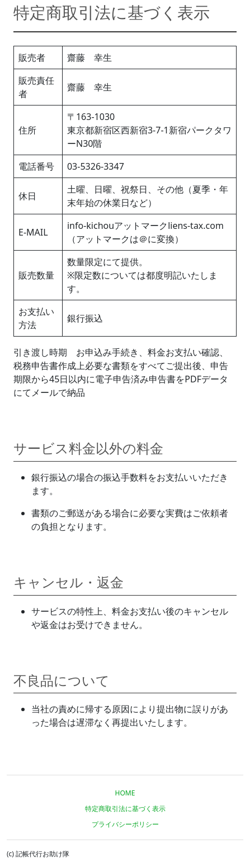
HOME (125, 793)
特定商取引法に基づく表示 (125, 809)
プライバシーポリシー (125, 824)
